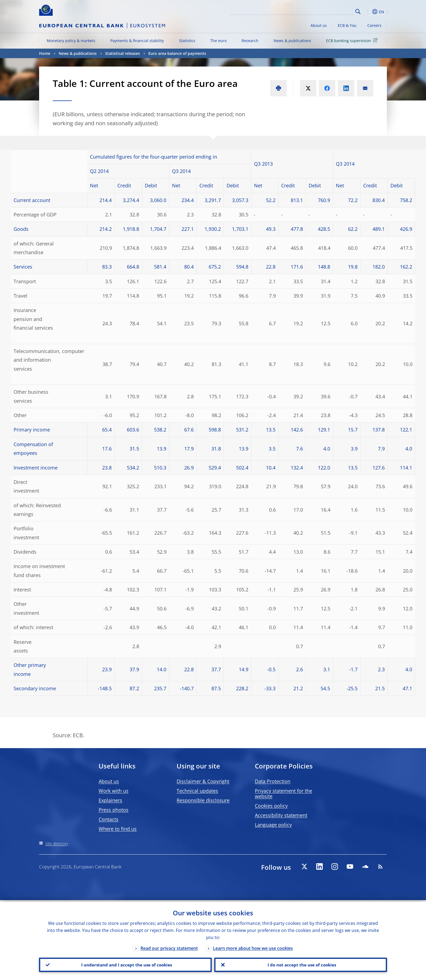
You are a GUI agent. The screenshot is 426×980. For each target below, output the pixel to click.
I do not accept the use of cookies (301, 964)
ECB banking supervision (353, 40)
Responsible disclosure (203, 800)
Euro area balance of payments (177, 53)
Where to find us (118, 829)
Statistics (187, 41)
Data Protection (273, 781)
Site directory (57, 844)
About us (319, 25)
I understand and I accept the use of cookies (126, 964)
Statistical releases (123, 53)
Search (358, 12)
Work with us (114, 791)
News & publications (292, 41)
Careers (374, 25)
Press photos (114, 810)
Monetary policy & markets (71, 41)
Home (45, 53)
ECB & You (347, 25)
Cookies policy (271, 806)
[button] (368, 12)
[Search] (326, 11)
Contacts (109, 819)
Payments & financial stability (137, 41)
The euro (218, 41)
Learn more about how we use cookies (253, 947)
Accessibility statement (281, 815)
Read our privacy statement (169, 947)
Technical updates (197, 791)
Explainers (110, 800)
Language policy (273, 825)
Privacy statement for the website (284, 793)
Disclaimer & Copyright (203, 781)
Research (250, 41)
